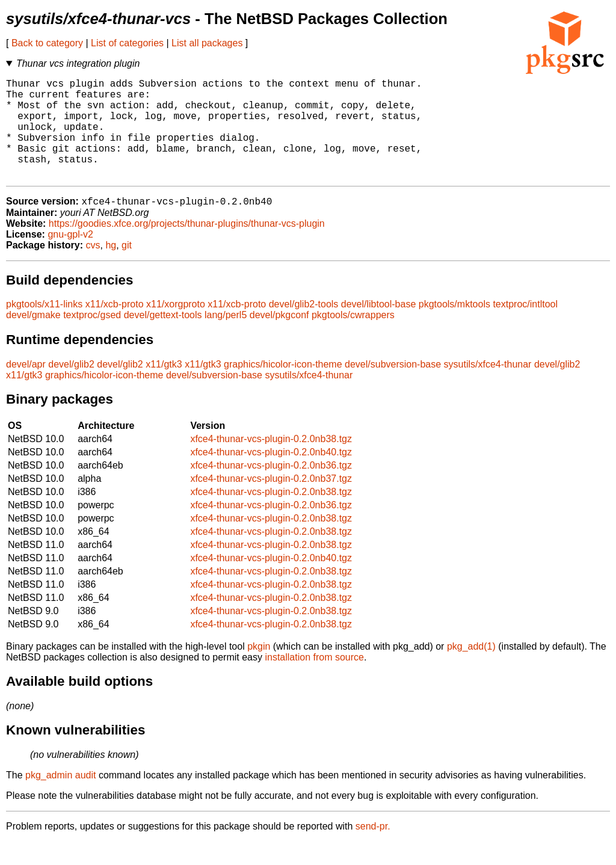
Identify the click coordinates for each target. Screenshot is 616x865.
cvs (93, 269)
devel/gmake (33, 338)
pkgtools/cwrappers (353, 338)
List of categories (127, 43)
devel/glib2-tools (304, 328)
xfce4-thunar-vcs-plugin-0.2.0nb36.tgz (271, 489)
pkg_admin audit (60, 799)
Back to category (47, 43)
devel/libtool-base (379, 328)
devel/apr (26, 388)
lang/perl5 (226, 338)
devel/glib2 (71, 388)
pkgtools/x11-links (44, 328)
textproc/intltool (525, 328)
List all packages (207, 43)
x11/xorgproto (176, 328)
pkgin (259, 670)
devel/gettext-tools (163, 338)
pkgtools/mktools (454, 328)
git (127, 269)
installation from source (314, 681)
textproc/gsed (92, 338)
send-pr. (373, 850)
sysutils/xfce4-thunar (488, 388)
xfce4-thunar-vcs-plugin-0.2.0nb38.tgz (271, 462)
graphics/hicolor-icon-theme (283, 388)
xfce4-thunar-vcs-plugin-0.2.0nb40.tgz (271, 476)
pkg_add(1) (471, 670)
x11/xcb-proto (115, 328)
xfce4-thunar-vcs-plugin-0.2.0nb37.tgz (271, 502)
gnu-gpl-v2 (70, 258)
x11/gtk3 (164, 388)
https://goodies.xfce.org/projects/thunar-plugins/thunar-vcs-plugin (187, 247)
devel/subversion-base (393, 388)
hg (111, 269)
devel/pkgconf (279, 338)
